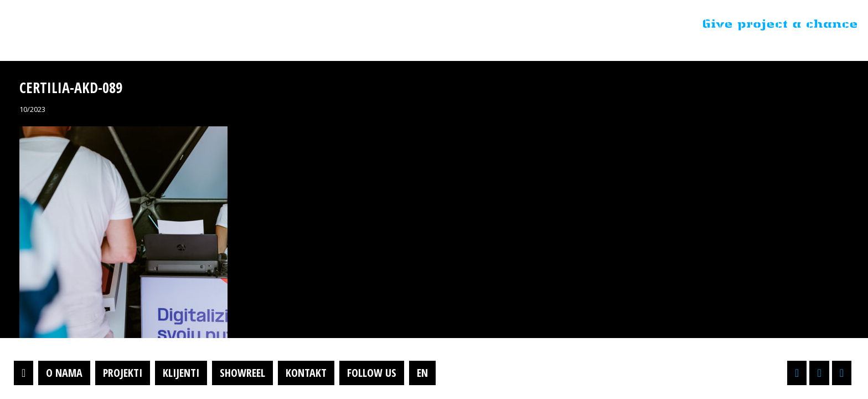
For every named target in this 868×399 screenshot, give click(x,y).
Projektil (79, 24)
